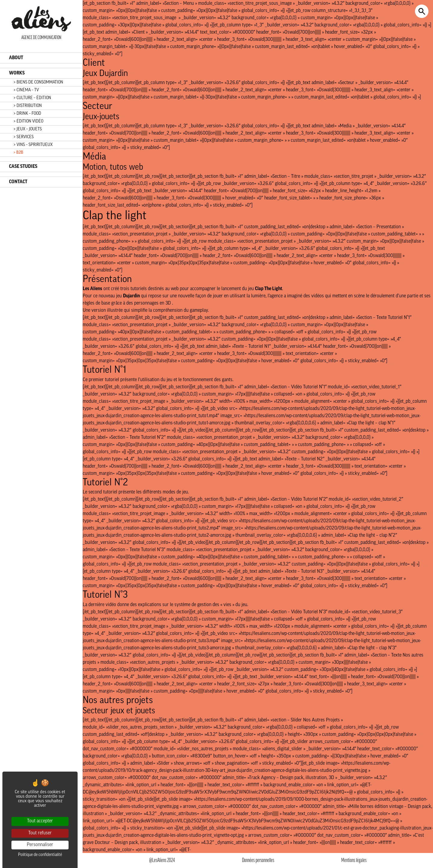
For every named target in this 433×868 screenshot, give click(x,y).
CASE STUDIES (23, 167)
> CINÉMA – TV (26, 90)
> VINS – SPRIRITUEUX (33, 145)
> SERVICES (24, 137)
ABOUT (16, 58)
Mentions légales (354, 861)
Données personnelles (258, 861)
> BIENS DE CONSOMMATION (38, 82)
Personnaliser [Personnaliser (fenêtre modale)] (40, 845)
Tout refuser (40, 833)
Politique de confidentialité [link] (40, 855)
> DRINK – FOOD (27, 114)
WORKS (17, 73)
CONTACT (18, 182)
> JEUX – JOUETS (28, 129)
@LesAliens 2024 (162, 861)
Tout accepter (40, 821)
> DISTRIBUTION (28, 106)
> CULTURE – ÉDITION (32, 98)
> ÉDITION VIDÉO (28, 121)
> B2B (18, 153)
